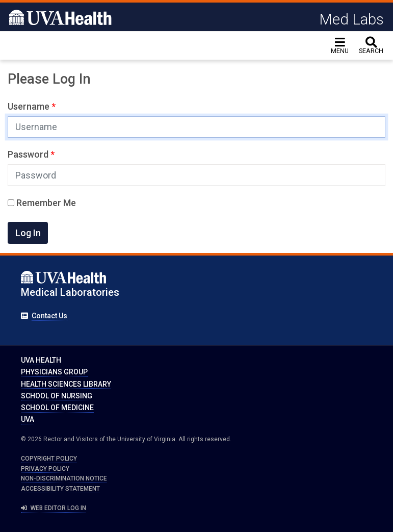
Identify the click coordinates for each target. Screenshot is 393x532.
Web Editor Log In (54, 508)
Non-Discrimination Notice (64, 478)
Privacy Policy (45, 469)
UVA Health (41, 360)
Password (29, 154)
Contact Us (49, 316)
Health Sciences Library (66, 384)
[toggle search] (371, 46)
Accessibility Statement (60, 489)
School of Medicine (57, 408)
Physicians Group (54, 372)
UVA (28, 419)
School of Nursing (57, 396)
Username (30, 106)
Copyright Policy (49, 459)
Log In (28, 233)
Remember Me (42, 203)
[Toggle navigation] (340, 46)
